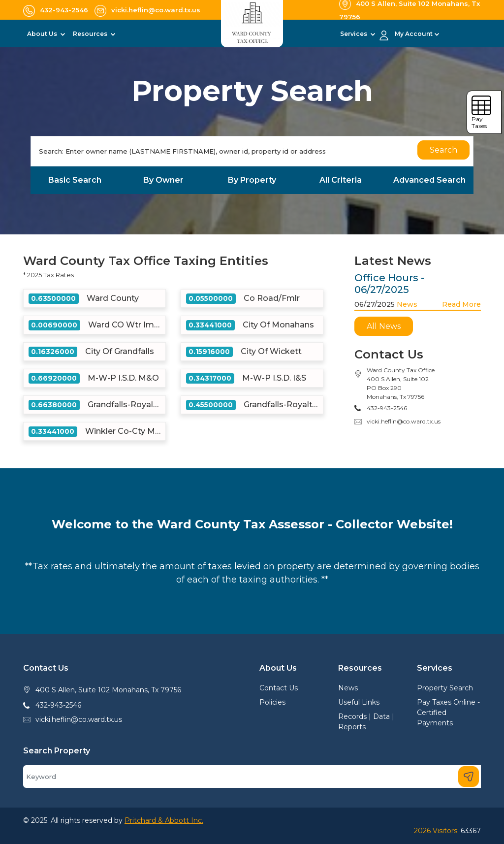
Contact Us (279, 688)
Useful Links (359, 702)
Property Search (445, 688)
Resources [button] (91, 34)
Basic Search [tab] (75, 180)
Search (443, 150)
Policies (272, 702)
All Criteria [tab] (341, 180)
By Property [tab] (252, 180)
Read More (461, 304)
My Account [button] (414, 34)
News (407, 304)
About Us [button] (43, 34)
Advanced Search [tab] (429, 180)
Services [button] (354, 34)
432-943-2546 (58, 705)
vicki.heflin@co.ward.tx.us (404, 421)
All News (384, 326)
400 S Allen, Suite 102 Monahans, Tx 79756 (108, 690)
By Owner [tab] (163, 180)
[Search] (252, 151)
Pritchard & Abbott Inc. (164, 820)
